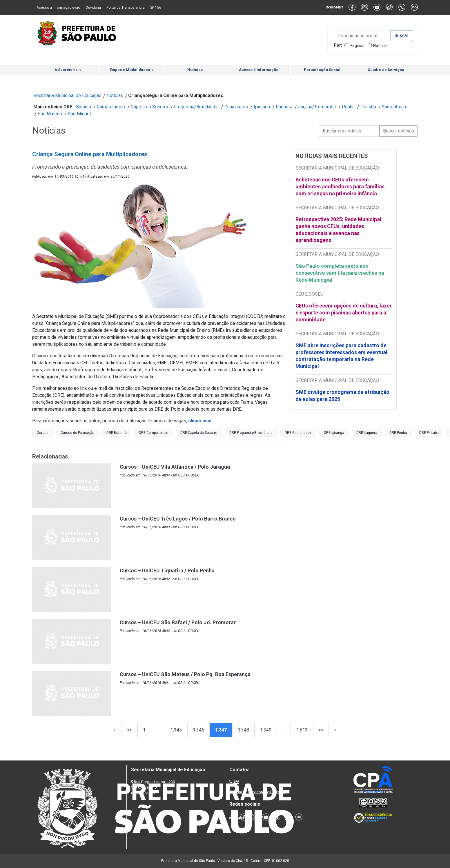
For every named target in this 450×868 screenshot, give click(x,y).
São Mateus (50, 114)
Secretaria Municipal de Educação (67, 95)
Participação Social (322, 70)
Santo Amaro (395, 107)
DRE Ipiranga (334, 433)
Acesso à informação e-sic (58, 8)
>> (321, 730)
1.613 (302, 730)
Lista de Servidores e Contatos (260, 792)
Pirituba (368, 107)
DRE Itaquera (367, 433)
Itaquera (284, 107)
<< (129, 730)
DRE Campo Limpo (154, 433)
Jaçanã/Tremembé (317, 107)
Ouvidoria (93, 8)
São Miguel (79, 114)
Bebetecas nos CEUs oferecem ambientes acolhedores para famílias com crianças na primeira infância (340, 186)
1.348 (243, 730)
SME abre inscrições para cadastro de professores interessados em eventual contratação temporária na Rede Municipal (341, 356)
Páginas (357, 46)
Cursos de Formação (77, 433)
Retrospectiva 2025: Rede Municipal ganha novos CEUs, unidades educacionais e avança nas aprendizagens (338, 230)
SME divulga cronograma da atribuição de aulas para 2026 (342, 395)
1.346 (198, 730)
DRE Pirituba (429, 433)
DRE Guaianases (298, 433)
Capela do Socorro (149, 107)
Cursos (43, 433)
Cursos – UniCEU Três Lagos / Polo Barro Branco (178, 519)
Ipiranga (262, 107)
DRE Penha (398, 433)
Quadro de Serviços (386, 70)
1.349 (266, 730)
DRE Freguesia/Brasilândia (251, 433)
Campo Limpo (111, 107)
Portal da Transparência (126, 8)
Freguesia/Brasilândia (196, 107)
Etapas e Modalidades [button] (132, 70)
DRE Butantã (117, 433)
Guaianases (236, 107)
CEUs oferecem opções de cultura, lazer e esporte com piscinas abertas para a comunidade (344, 313)
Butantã (84, 107)
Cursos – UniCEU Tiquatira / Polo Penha (167, 571)
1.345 (176, 730)
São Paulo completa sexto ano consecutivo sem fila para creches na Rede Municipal (340, 273)
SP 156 (156, 8)
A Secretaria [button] (68, 70)
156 (236, 782)
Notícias (380, 46)
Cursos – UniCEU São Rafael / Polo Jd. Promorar (178, 622)
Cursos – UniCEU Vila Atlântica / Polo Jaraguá (175, 467)
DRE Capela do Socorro (199, 433)
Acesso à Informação (259, 70)
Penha (348, 107)
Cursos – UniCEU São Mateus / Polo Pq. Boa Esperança (185, 674)
